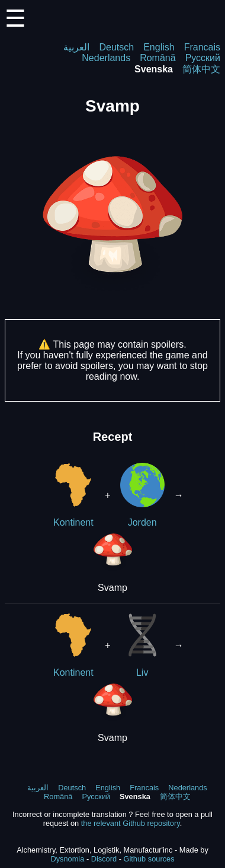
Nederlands (106, 58)
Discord (104, 859)
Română (157, 58)
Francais (202, 47)
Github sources (149, 859)
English (159, 47)
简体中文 (201, 69)
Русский (203, 58)
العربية (76, 47)
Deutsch (116, 47)
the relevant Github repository (131, 823)
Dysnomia (67, 859)
